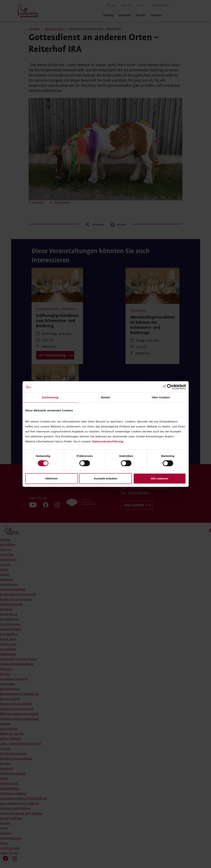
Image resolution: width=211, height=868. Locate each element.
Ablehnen (52, 478)
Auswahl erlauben (105, 478)
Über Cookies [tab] (161, 397)
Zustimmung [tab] (50, 397)
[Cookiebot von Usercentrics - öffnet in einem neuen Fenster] (170, 387)
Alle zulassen (159, 478)
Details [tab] (106, 397)
